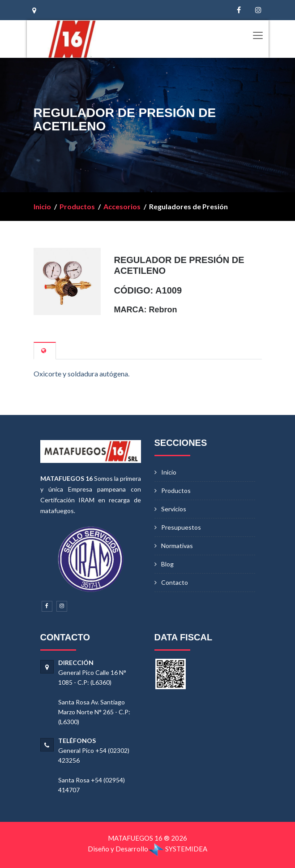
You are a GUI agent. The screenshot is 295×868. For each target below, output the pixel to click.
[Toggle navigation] (257, 36)
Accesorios (122, 206)
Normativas (177, 546)
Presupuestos (181, 527)
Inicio (42, 206)
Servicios (174, 509)
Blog (167, 564)
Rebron (163, 310)
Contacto (175, 582)
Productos (77, 206)
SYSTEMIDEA (178, 849)
